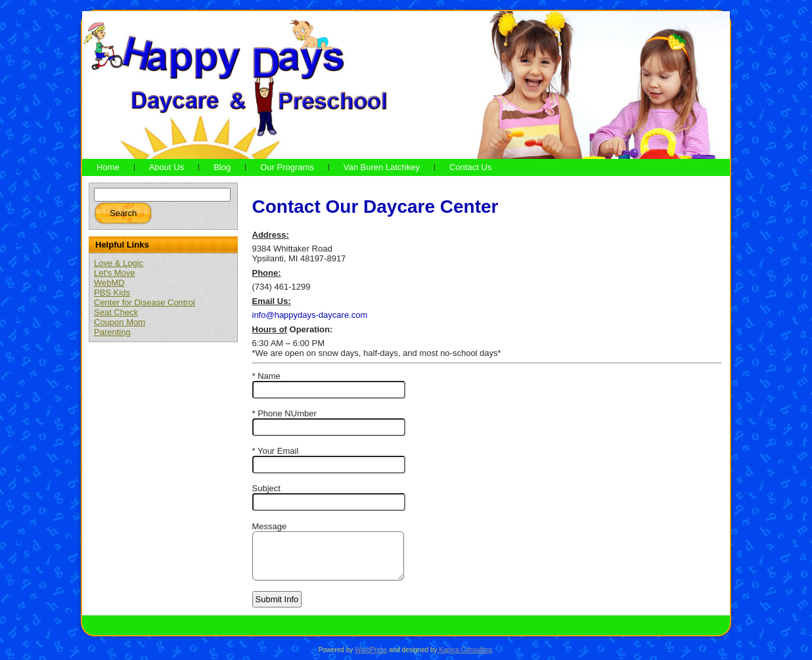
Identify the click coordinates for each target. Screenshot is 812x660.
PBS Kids (112, 293)
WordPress (371, 650)
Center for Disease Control (145, 302)
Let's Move (114, 273)
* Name (266, 376)
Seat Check (116, 312)
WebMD (109, 283)
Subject (266, 488)
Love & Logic (119, 263)
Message (270, 526)
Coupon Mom (120, 322)
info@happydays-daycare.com (310, 315)
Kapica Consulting (464, 650)
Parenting (112, 332)
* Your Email (276, 451)
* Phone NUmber (284, 413)
